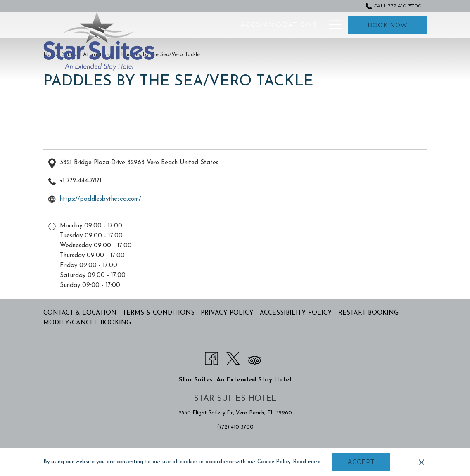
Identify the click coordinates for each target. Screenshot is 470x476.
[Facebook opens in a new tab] (211, 358)
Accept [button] (361, 462)
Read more (307, 462)
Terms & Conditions (159, 313)
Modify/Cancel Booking (87, 323)
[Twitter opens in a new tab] (233, 358)
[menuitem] (225, 25)
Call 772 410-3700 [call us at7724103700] (394, 6)
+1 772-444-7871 (81, 181)
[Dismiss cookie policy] (421, 462)
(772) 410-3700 (235, 427)
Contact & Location (80, 313)
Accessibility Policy (296, 313)
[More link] (332, 25)
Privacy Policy (227, 313)
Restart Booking (368, 313)
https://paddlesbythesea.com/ (101, 199)
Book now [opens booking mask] (388, 25)
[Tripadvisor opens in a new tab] (254, 358)
